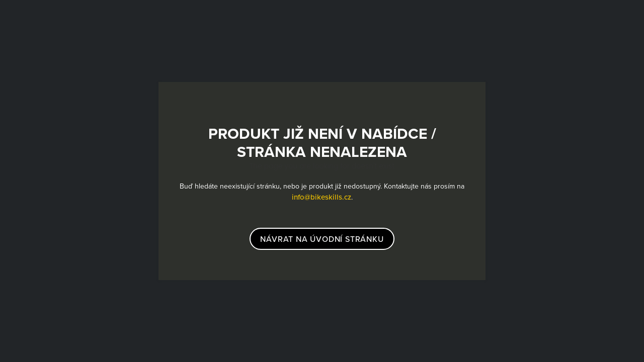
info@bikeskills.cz (321, 197)
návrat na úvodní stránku (322, 239)
